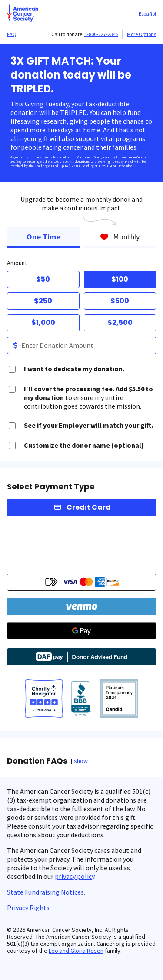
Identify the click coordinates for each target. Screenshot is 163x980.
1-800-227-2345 (101, 34)
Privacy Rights (28, 908)
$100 (120, 279)
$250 (43, 301)
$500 (120, 301)
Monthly (120, 237)
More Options (141, 34)
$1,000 (43, 323)
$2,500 (120, 323)
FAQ (12, 34)
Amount (17, 263)
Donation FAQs (37, 761)
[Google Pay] (81, 631)
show (81, 761)
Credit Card (89, 507)
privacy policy (75, 876)
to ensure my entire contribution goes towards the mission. (88, 397)
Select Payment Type (51, 487)
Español (147, 14)
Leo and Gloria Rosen (76, 951)
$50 (43, 279)
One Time (43, 237)
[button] (81, 582)
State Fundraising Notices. (46, 892)
